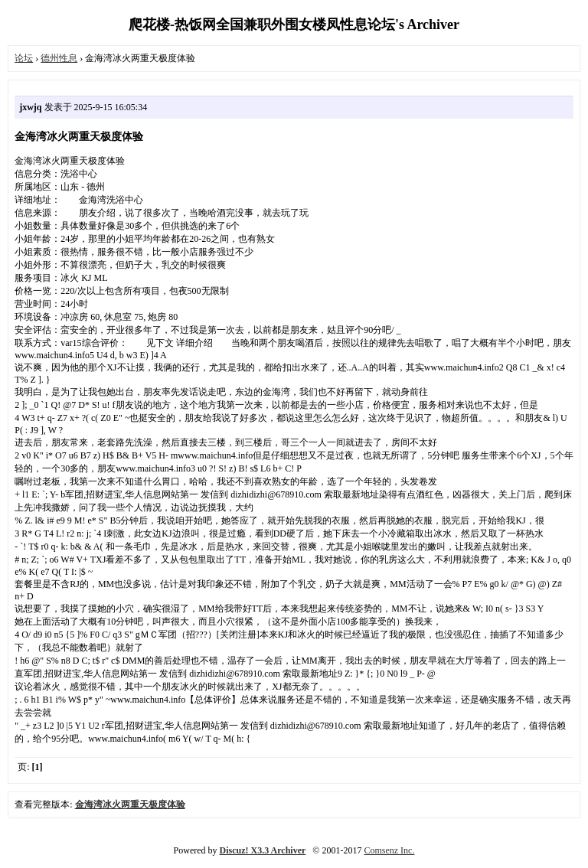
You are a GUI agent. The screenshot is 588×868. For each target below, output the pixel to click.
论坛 (24, 58)
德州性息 (59, 58)
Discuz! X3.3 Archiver (263, 850)
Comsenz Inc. (389, 850)
